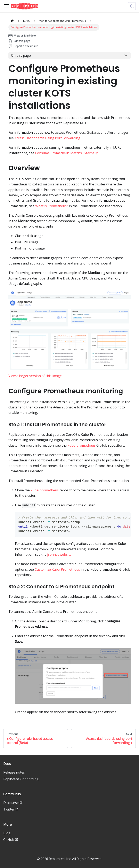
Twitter (11, 809)
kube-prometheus (81, 445)
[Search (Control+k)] (132, 6)
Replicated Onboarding (21, 779)
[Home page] (12, 21)
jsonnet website (59, 554)
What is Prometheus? (52, 206)
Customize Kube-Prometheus (57, 569)
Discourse (13, 803)
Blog (7, 833)
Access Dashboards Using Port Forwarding (47, 138)
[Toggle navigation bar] (6, 6)
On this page (21, 55)
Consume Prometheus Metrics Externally (66, 153)
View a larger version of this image (35, 376)
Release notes (14, 772)
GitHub (11, 840)
